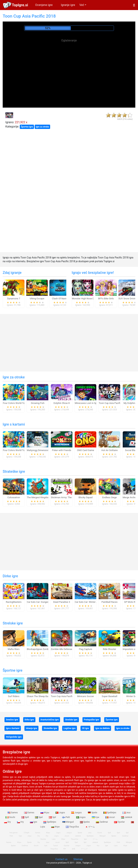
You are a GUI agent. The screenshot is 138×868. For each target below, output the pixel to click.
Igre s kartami (14, 424)
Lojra (116, 846)
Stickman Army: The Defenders (67, 497)
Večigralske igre (14, 737)
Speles (85, 822)
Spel (39, 817)
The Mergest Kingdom (38, 497)
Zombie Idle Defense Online (65, 649)
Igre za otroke (42, 127)
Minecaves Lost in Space (88, 403)
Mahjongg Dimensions (38, 450)
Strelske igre (13, 623)
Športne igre (27, 127)
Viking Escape (37, 299)
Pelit (66, 817)
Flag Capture (85, 649)
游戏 (73, 849)
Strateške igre (14, 471)
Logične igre (70, 728)
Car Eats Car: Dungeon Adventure (44, 602)
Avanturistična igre (50, 720)
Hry (21, 822)
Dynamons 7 (14, 299)
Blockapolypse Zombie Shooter (43, 649)
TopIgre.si (20, 5)
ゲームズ (84, 849)
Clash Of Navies (60, 299)
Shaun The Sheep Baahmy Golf (43, 696)
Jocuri (110, 817)
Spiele (93, 813)
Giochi (11, 817)
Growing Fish (38, 403)
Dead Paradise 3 (62, 602)
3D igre (85, 728)
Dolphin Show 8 (62, 403)
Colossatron (14, 497)
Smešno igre (12, 720)
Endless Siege (110, 497)
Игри (56, 827)
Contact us (61, 859)
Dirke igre (10, 576)
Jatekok (127, 817)
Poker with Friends (62, 450)
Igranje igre (68, 5)
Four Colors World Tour (15, 403)
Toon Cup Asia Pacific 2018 (113, 403)
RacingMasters (14, 602)
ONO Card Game (86, 450)
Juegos (77, 813)
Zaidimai (102, 822)
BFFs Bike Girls (106, 299)
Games (13, 813)
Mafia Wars (14, 649)
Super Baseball (109, 696)
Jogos (60, 813)
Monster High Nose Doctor (86, 299)
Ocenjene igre (44, 5)
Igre (34, 822)
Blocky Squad (86, 497)
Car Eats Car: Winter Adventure (91, 602)
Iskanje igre (32, 728)
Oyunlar (120, 822)
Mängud (68, 822)
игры (30, 836)
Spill (25, 817)
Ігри (96, 817)
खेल (65, 849)
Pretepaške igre (92, 720)
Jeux (127, 813)
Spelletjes (110, 813)
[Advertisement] (69, 68)
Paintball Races (110, 602)
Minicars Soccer (85, 696)
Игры (45, 813)
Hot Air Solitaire (110, 450)
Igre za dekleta (103, 728)
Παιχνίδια (73, 827)
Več (82, 5)
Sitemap (78, 859)
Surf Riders (14, 696)
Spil (53, 817)
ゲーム (90, 827)
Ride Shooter (109, 649)
